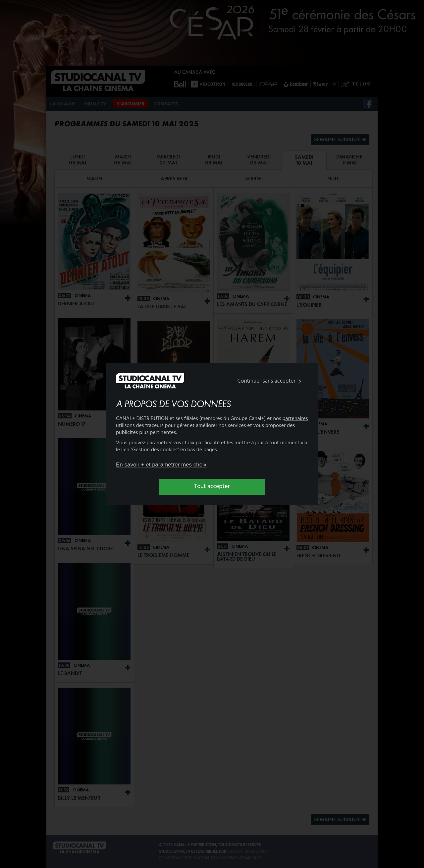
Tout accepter (212, 487)
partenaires (295, 419)
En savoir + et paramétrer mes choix (161, 465)
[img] (300, 381)
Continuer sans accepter (271, 381)
